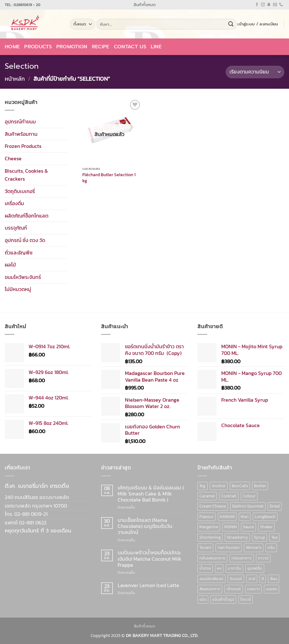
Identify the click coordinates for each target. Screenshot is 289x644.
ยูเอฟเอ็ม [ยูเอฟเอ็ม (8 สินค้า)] (255, 568)
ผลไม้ (10, 265)
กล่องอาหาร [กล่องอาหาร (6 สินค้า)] (242, 558)
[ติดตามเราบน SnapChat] (269, 5)
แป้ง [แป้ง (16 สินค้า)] (203, 599)
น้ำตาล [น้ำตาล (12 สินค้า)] (205, 568)
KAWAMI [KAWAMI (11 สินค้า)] (227, 517)
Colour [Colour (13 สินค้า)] (249, 496)
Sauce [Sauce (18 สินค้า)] (248, 527)
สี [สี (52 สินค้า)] (263, 579)
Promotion (72, 47)
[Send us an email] (275, 5)
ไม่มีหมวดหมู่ (18, 289)
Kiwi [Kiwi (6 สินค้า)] (245, 517)
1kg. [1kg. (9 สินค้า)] (203, 486)
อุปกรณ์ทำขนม (20, 121)
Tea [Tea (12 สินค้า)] (274, 537)
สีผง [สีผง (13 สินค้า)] (274, 579)
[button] (258, 24)
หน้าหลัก (15, 79)
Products (38, 47)
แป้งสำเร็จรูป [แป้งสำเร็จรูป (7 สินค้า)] (223, 599)
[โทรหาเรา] (281, 5)
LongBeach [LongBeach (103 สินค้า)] (265, 517)
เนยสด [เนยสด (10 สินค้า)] (272, 589)
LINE (156, 47)
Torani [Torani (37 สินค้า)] (205, 547)
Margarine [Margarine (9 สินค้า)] (209, 527)
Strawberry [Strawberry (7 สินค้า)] (237, 537)
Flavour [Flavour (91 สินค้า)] (206, 517)
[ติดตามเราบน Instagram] (263, 5)
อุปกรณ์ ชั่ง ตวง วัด (25, 240)
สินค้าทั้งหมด (145, 5)
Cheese (13, 158)
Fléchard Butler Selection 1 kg (109, 178)
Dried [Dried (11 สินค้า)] (275, 506)
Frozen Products (23, 146)
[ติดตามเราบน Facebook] (257, 5)
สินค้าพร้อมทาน (21, 134)
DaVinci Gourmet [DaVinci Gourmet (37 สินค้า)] (248, 506)
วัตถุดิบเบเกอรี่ (20, 191)
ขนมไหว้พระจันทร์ (23, 277)
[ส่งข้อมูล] (231, 24)
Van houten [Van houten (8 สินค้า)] (229, 547)
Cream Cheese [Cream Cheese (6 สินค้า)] (213, 506)
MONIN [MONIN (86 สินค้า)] (231, 527)
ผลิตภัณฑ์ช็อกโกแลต (27, 216)
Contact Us (130, 47)
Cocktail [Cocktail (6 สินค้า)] (229, 496)
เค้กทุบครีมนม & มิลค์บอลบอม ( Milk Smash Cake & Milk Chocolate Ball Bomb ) (151, 494)
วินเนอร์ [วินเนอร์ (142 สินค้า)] (236, 579)
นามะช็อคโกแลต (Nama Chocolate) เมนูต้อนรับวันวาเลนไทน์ (145, 526)
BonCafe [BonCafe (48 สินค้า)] (240, 486)
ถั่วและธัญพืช (19, 252)
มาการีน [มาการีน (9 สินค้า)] (234, 568)
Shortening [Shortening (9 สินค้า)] (210, 537)
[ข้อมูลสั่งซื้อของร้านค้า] (255, 72)
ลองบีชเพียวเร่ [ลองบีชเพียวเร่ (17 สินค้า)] (211, 579)
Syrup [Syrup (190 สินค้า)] (260, 537)
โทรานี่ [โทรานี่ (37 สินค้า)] (246, 599)
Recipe (101, 47)
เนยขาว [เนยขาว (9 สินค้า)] (253, 589)
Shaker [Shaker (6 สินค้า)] (266, 527)
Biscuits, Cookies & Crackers (26, 175)
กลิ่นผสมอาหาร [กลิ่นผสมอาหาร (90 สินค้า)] (212, 558)
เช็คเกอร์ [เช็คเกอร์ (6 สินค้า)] (234, 589)
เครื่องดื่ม (14, 203)
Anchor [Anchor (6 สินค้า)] (219, 486)
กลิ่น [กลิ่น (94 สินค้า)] (271, 547)
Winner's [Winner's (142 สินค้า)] (254, 547)
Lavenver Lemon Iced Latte (148, 585)
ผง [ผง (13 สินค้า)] (219, 568)
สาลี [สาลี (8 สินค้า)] (252, 579)
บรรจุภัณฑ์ (16, 228)
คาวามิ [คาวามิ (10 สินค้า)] (263, 558)
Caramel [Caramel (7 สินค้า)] (207, 496)
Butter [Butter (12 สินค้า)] (260, 486)
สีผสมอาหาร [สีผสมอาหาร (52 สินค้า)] (210, 589)
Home (12, 47)
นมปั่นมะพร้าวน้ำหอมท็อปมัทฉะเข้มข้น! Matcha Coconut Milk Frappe (150, 559)
